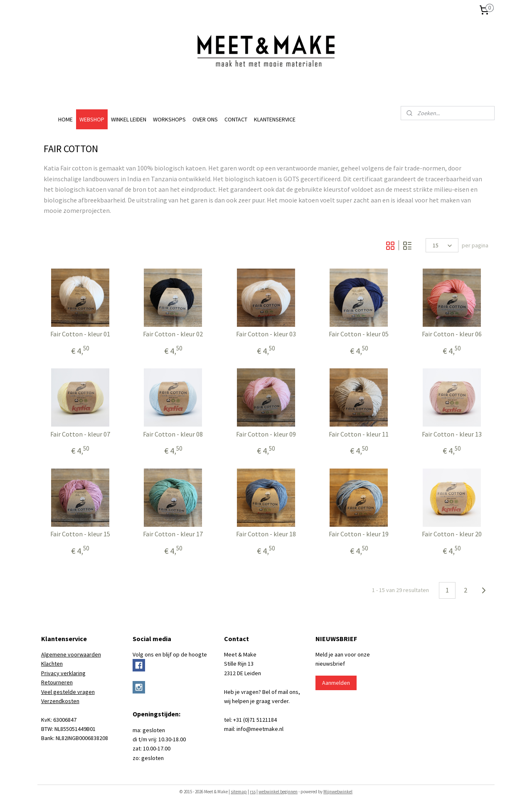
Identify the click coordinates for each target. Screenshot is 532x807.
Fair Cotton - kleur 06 (452, 334)
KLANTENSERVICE (275, 119)
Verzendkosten (60, 701)
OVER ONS (205, 119)
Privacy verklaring (63, 673)
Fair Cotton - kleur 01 (80, 334)
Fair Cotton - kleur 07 (80, 434)
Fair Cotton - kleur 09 (266, 434)
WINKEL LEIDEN (129, 119)
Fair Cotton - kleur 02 (173, 334)
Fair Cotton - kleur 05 (359, 334)
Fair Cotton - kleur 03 (266, 334)
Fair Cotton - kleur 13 (452, 434)
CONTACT (236, 119)
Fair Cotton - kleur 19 (359, 534)
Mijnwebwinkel (338, 792)
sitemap (239, 792)
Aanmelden (336, 683)
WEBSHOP (92, 119)
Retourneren (57, 682)
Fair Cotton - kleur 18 (266, 534)
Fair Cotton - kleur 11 (359, 434)
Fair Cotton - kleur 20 (452, 534)
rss (253, 792)
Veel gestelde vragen (68, 692)
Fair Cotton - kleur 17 (173, 534)
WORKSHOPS (169, 119)
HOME (65, 119)
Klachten (52, 664)
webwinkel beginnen (278, 792)
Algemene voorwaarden (71, 654)
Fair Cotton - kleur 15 (80, 534)
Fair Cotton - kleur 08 (173, 434)
